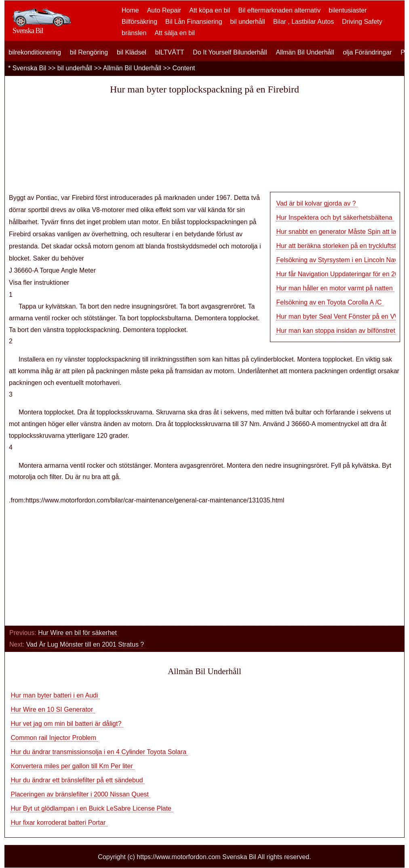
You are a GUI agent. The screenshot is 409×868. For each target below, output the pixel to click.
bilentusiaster (348, 10)
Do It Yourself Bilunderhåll (230, 52)
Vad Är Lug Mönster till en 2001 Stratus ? (86, 644)
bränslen (134, 33)
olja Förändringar (367, 52)
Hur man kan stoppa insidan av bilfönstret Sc (340, 331)
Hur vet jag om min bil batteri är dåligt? (67, 724)
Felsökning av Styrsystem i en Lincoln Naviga (341, 260)
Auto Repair (164, 10)
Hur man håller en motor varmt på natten (335, 288)
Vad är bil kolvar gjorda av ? (317, 203)
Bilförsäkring (139, 22)
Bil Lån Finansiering (194, 22)
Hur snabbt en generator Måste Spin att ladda (342, 232)
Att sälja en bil (175, 33)
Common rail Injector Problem (54, 738)
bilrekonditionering (35, 52)
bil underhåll (248, 22)
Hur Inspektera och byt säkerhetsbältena (335, 218)
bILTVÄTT (170, 52)
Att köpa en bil (210, 10)
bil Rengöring (89, 52)
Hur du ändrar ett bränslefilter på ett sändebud (78, 780)
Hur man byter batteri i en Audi (55, 695)
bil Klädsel (132, 52)
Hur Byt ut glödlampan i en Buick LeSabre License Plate (92, 808)
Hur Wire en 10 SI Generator (53, 709)
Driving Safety (362, 22)
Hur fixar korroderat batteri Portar (59, 823)
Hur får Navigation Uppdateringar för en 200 (339, 274)
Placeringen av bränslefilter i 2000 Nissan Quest (80, 794)
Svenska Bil (30, 68)
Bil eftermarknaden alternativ (280, 10)
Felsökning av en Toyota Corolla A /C (330, 302)
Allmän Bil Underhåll (305, 52)
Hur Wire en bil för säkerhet (78, 633)
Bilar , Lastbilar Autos (304, 22)
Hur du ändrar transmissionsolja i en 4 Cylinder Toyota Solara (99, 752)
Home (130, 10)
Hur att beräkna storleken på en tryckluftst (336, 246)
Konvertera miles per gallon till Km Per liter (73, 766)
